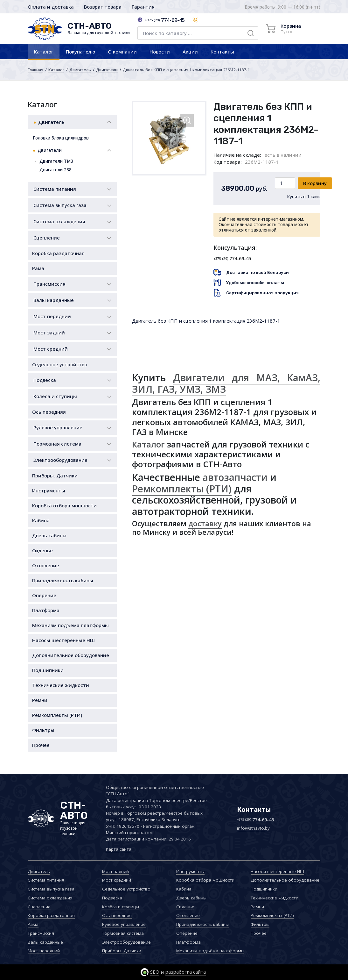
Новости (160, 52)
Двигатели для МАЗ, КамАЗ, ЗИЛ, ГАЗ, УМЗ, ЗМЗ (226, 383)
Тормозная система (57, 444)
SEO (155, 972)
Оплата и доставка (51, 7)
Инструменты (49, 490)
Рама (38, 268)
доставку (205, 523)
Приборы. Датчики (55, 476)
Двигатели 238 (56, 170)
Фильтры (43, 730)
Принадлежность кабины (63, 580)
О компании (122, 52)
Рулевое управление (58, 427)
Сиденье (42, 550)
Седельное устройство (60, 364)
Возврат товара (103, 7)
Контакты (222, 52)
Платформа (46, 610)
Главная (35, 70)
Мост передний (52, 316)
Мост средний (51, 349)
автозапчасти (235, 477)
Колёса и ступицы (55, 396)
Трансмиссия (49, 284)
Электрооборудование (60, 460)
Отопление (46, 565)
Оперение (44, 595)
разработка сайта (186, 972)
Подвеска (45, 380)
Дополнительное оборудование (71, 655)
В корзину (315, 183)
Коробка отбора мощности (64, 505)
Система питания (55, 189)
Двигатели (107, 70)
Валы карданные (54, 300)
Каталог (44, 52)
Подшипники (48, 670)
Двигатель (80, 70)
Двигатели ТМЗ (56, 161)
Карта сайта (119, 849)
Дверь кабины (49, 535)
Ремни (40, 700)
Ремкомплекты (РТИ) (57, 715)
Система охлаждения (59, 221)
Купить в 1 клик (304, 197)
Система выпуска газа (60, 205)
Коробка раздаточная (58, 253)
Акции (190, 52)
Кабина (41, 520)
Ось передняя (49, 412)
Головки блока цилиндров (61, 138)
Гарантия (143, 7)
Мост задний (49, 333)
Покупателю (80, 52)
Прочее (41, 745)
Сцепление (47, 238)
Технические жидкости (61, 685)
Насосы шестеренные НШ (63, 640)
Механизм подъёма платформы (70, 625)
